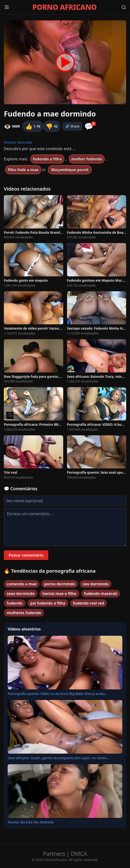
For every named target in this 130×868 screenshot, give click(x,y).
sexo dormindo (21, 594)
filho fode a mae (23, 170)
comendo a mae (22, 584)
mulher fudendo (87, 159)
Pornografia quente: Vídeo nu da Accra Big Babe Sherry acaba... (58, 694)
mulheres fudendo (24, 613)
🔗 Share (72, 126)
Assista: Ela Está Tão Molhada (31, 822)
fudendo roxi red (89, 603)
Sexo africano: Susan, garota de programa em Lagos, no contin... (59, 758)
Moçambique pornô (70, 170)
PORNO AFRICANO (65, 7)
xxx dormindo (96, 584)
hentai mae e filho (59, 594)
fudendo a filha (47, 159)
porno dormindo (60, 584)
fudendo (15, 603)
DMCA (79, 853)
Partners (55, 853)
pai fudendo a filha (48, 603)
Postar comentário (26, 555)
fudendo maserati (101, 594)
